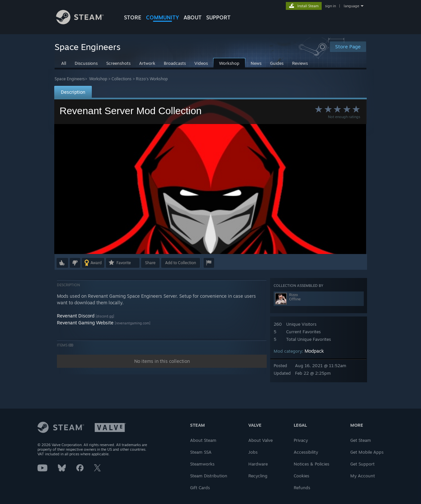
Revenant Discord (76, 316)
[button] (62, 263)
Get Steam (361, 440)
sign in (330, 6)
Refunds (302, 488)
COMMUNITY (162, 17)
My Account (363, 476)
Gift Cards (200, 488)
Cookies (301, 476)
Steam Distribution (209, 476)
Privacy (301, 440)
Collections (122, 79)
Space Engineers (70, 79)
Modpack (314, 351)
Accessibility (306, 452)
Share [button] (150, 263)
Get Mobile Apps (367, 452)
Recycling (258, 476)
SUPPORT (218, 17)
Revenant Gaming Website (85, 323)
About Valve (260, 440)
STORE (133, 17)
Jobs (253, 452)
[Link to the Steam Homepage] (85, 23)
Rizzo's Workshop (152, 79)
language (351, 6)
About (193, 17)
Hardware (258, 464)
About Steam (203, 440)
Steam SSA (201, 452)
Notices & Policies (311, 464)
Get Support (362, 464)
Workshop (98, 79)
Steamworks (202, 464)
